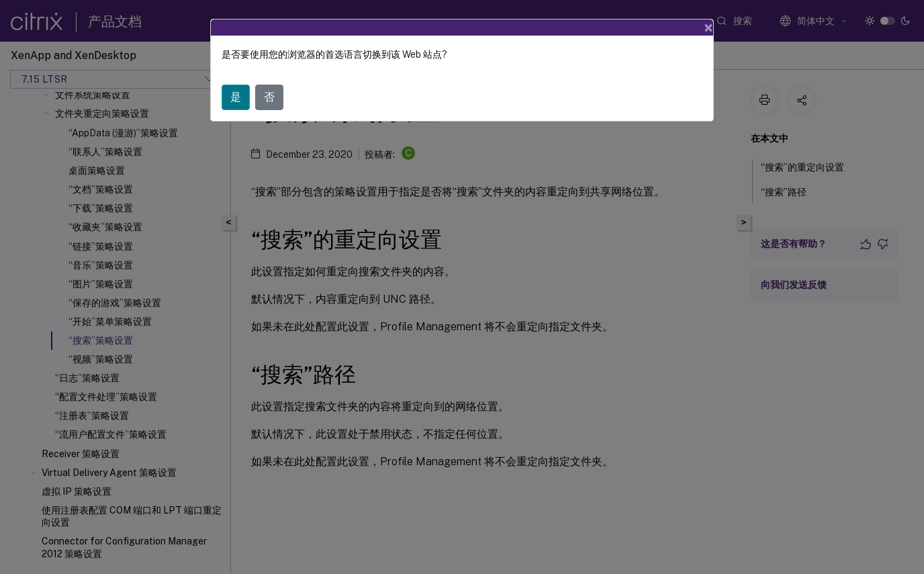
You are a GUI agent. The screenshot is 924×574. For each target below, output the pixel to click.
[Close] (708, 28)
